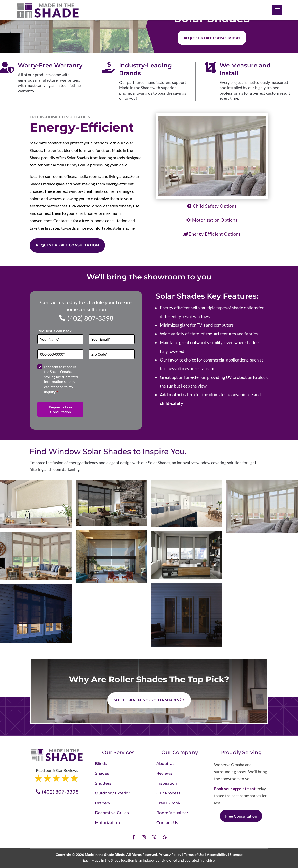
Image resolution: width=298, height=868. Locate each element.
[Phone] (60, 354)
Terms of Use (194, 855)
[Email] (112, 339)
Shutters (103, 783)
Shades (102, 773)
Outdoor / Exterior (113, 793)
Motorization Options (215, 220)
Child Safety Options (215, 206)
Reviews (164, 773)
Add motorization (177, 395)
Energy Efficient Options (215, 234)
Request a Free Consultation (67, 245)
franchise (207, 860)
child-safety (171, 403)
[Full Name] (60, 339)
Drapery (103, 803)
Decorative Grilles (112, 813)
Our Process (168, 793)
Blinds (101, 764)
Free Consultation (241, 816)
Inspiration (167, 783)
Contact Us (167, 823)
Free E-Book (168, 803)
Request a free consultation (212, 38)
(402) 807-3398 (90, 318)
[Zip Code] (112, 354)
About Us (166, 764)
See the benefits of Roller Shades (147, 700)
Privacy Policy (170, 855)
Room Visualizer (172, 813)
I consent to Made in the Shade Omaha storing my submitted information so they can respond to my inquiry (61, 379)
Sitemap (236, 855)
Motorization (107, 823)
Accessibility (217, 855)
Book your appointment (235, 789)
